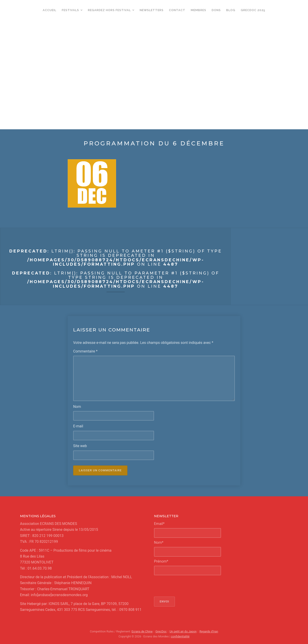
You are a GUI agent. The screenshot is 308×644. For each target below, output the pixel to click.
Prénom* (161, 561)
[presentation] (189, 586)
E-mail (78, 426)
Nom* (159, 542)
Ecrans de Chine (142, 631)
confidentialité (180, 636)
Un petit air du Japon (183, 631)
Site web (80, 446)
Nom (77, 406)
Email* (159, 523)
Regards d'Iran (208, 631)
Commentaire (85, 351)
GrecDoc (161, 631)
